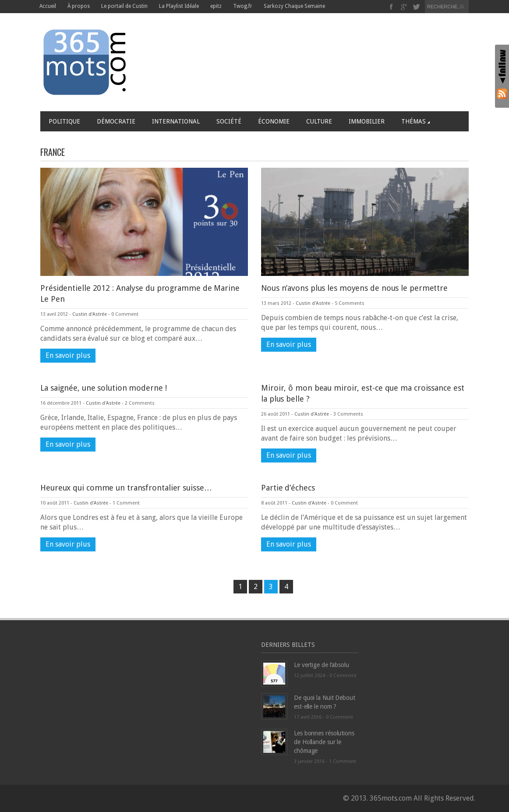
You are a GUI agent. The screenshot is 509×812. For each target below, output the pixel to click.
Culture (319, 121)
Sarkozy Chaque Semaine (294, 6)
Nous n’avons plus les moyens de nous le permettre (354, 288)
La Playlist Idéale (179, 6)
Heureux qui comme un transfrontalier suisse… (126, 488)
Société (229, 121)
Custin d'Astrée (90, 314)
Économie (274, 121)
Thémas (415, 121)
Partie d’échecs (288, 488)
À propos (79, 6)
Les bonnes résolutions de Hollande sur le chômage (324, 742)
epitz (216, 6)
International (176, 121)
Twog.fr (243, 6)
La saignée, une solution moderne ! (104, 388)
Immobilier (367, 121)
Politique (64, 121)
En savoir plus (68, 355)
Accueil (48, 6)
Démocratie (116, 121)
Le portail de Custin (124, 6)
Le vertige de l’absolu (322, 665)
